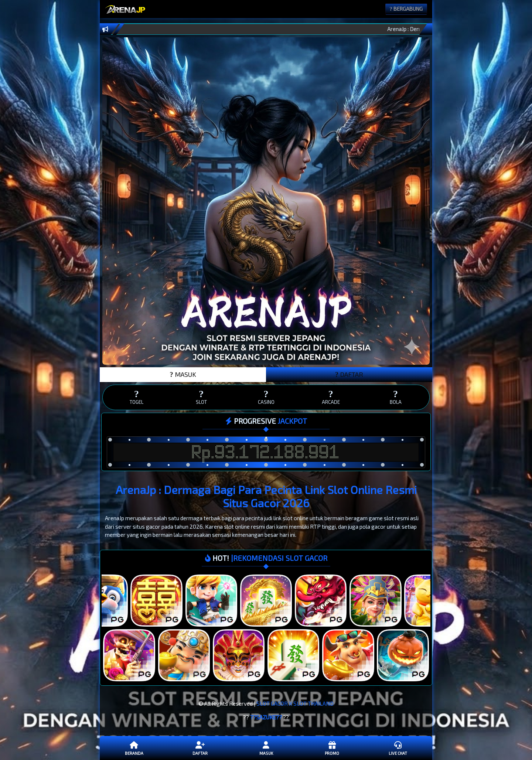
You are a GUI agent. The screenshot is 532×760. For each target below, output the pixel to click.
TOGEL (137, 397)
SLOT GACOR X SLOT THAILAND (295, 703)
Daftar (200, 748)
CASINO (266, 397)
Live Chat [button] (398, 748)
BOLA (395, 397)
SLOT (201, 397)
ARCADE (331, 397)
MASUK (183, 374)
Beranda (134, 748)
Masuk (266, 748)
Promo (332, 748)
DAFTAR (349, 374)
